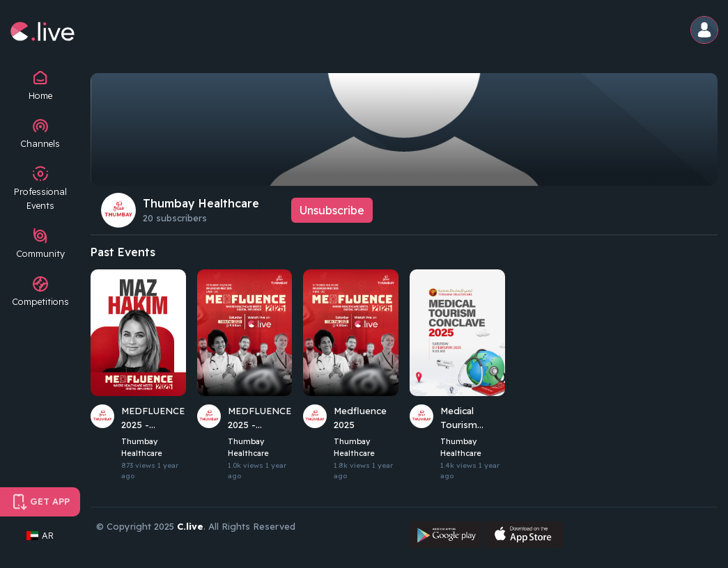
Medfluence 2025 (359, 418)
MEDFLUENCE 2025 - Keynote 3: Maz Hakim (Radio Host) (152, 418)
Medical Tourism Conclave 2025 (472, 418)
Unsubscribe (332, 210)
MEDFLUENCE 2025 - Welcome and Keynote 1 (259, 418)
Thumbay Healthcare (201, 203)
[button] (705, 31)
